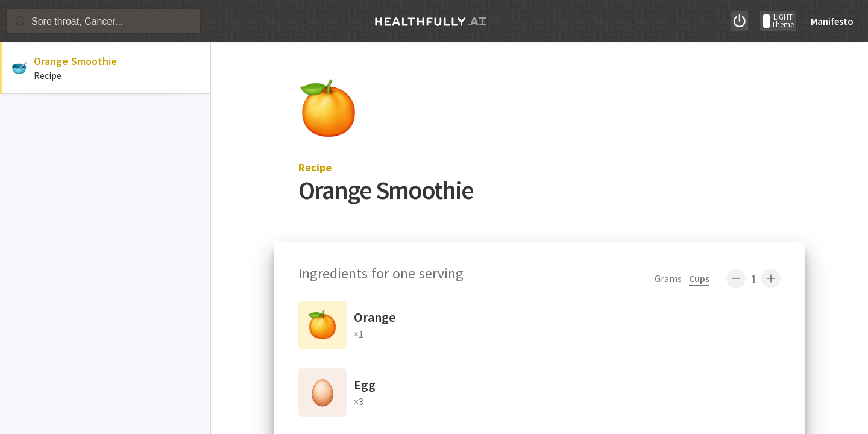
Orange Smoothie (75, 61)
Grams (668, 278)
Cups (699, 278)
